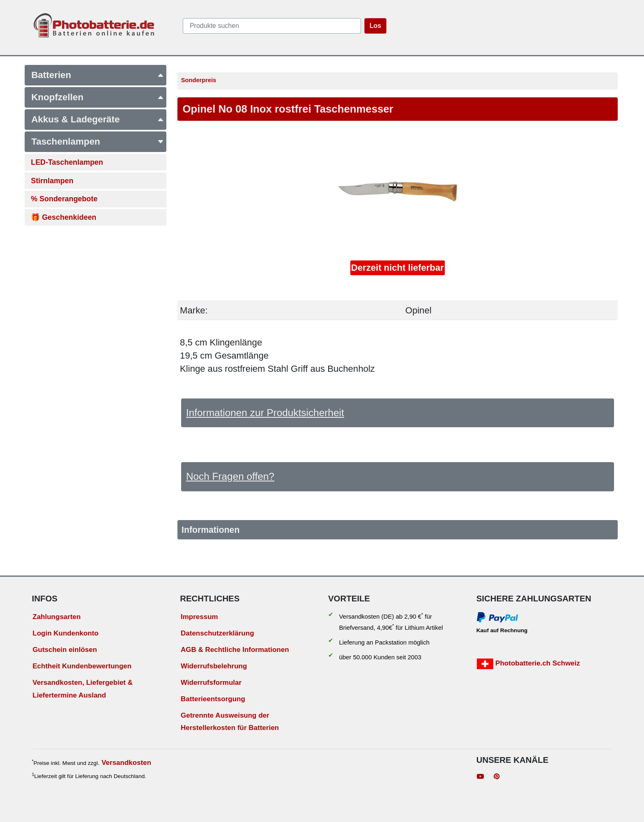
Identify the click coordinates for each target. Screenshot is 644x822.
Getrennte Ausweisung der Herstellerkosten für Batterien (230, 722)
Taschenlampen (98, 142)
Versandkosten (126, 763)
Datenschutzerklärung (217, 633)
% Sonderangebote (64, 199)
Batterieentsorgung (213, 699)
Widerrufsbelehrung (214, 666)
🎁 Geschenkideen (63, 217)
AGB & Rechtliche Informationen (235, 650)
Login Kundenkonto (66, 633)
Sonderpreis (199, 80)
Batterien (98, 75)
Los (375, 26)
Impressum (199, 617)
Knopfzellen (98, 97)
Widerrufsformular (211, 683)
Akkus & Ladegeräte (98, 119)
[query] (272, 26)
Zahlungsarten (56, 617)
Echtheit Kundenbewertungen (82, 666)
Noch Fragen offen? (230, 476)
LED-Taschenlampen (67, 162)
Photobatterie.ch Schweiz (528, 664)
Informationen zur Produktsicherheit (265, 413)
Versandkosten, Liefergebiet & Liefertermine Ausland (83, 689)
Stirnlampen (52, 181)
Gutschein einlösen (65, 650)
